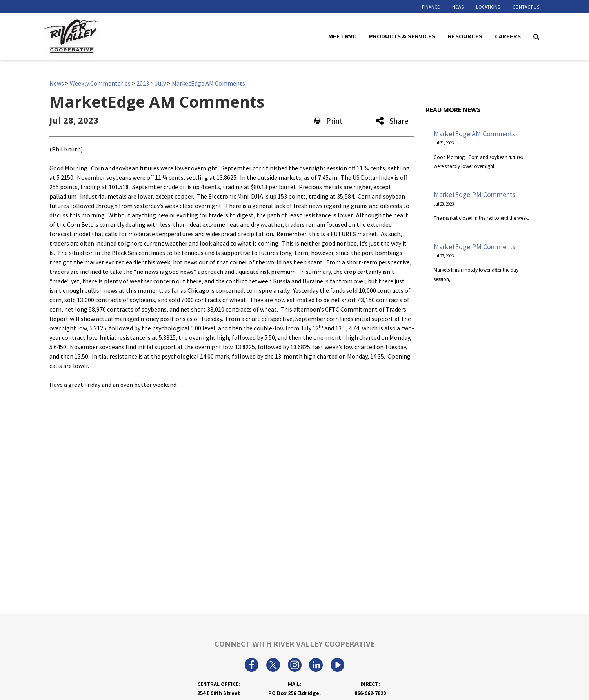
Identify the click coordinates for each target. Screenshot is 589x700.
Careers (508, 36)
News (458, 7)
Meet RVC (342, 36)
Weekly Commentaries (100, 83)
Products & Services (402, 36)
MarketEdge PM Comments (475, 194)
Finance (431, 7)
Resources (465, 36)
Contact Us (526, 7)
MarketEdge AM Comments (208, 83)
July (160, 83)
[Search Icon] (536, 36)
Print (328, 121)
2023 (143, 83)
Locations (488, 7)
